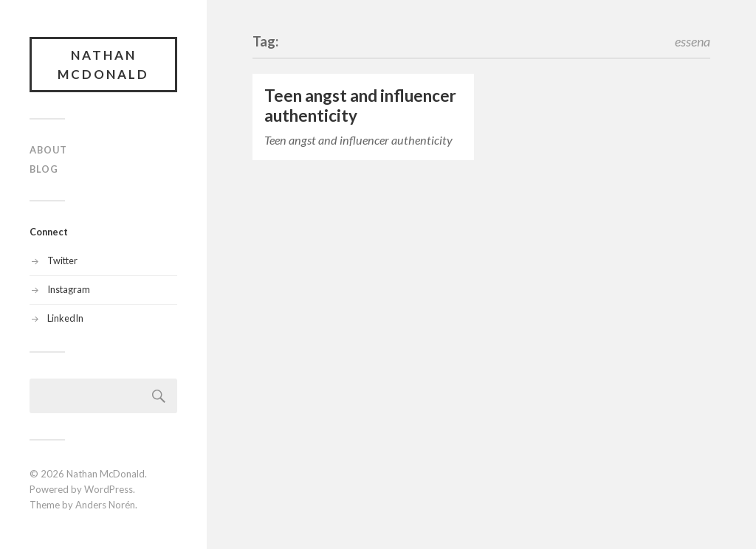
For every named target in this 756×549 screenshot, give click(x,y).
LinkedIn (65, 318)
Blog (44, 169)
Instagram (69, 289)
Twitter (62, 260)
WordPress (109, 489)
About (48, 150)
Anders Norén (105, 505)
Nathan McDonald (103, 65)
